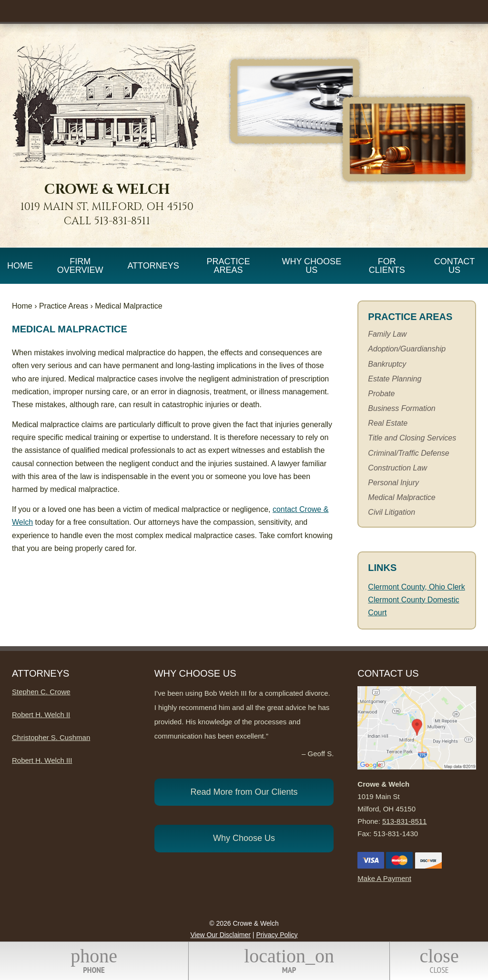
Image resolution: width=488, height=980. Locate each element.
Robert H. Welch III (42, 760)
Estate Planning (395, 379)
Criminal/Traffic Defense (408, 453)
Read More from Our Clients (244, 792)
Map (289, 960)
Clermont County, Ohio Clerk (416, 587)
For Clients (387, 266)
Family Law (387, 334)
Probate (381, 394)
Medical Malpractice (402, 497)
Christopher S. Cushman (51, 737)
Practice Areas (228, 266)
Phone (94, 960)
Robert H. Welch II (41, 715)
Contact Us (455, 266)
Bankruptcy (387, 364)
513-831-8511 (122, 221)
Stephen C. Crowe (41, 692)
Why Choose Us (311, 266)
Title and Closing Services (412, 438)
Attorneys (153, 266)
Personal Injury (393, 483)
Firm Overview (80, 266)
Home (20, 266)
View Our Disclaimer (220, 935)
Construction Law (397, 468)
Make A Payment (384, 878)
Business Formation (402, 408)
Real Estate (388, 423)
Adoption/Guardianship (407, 349)
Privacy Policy (277, 935)
